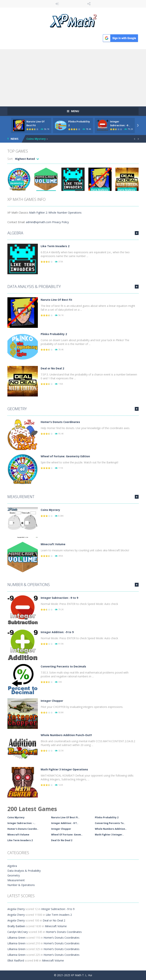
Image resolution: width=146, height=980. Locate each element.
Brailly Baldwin (16, 926)
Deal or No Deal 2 (52, 368)
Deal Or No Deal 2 (62, 840)
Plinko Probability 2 (54, 334)
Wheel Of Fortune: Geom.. (67, 835)
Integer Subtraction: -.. (21, 823)
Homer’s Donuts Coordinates (60, 422)
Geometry (16, 183)
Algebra (15, 233)
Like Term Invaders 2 (55, 246)
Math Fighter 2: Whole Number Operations (55, 213)
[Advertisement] (73, 78)
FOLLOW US (89, 4)
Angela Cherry (16, 909)
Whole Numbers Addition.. (111, 829)
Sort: (10, 159)
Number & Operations (29, 585)
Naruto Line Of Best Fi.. (65, 817)
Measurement (21, 497)
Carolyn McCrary (18, 932)
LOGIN (57, 4)
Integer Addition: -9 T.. (65, 823)
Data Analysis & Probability (34, 287)
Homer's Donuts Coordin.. (23, 829)
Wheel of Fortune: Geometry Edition (65, 456)
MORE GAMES (137, 233)
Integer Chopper (52, 701)
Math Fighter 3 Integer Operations (64, 769)
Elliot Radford (16, 960)
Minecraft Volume (53, 544)
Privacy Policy (60, 222)
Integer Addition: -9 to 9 (57, 632)
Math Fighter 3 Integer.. (109, 835)
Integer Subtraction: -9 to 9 (59, 598)
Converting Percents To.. (110, 823)
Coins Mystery (36, 139)
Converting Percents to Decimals (63, 666)
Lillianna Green (16, 938)
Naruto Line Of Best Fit (56, 300)
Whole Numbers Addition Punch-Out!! (66, 735)
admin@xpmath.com (39, 222)
